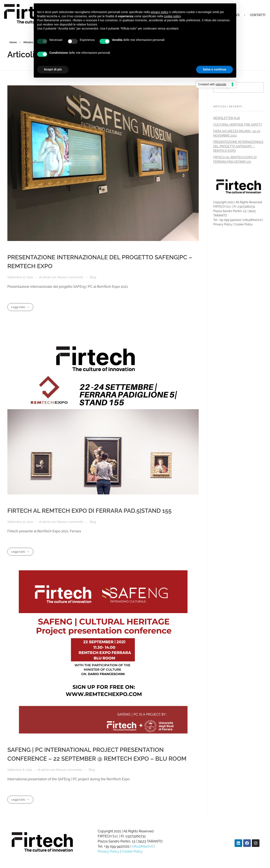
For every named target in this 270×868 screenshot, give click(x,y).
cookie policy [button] (172, 16)
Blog (93, 277)
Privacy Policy (223, 224)
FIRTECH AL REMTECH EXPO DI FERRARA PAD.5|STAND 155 (89, 511)
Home (13, 42)
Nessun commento (70, 277)
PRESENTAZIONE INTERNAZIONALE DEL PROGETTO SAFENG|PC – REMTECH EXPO (238, 146)
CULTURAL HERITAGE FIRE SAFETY (238, 125)
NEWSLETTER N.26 (227, 118)
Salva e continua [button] (215, 69)
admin (47, 277)
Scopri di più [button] (53, 69)
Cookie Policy (243, 224)
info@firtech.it (253, 220)
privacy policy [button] (160, 12)
